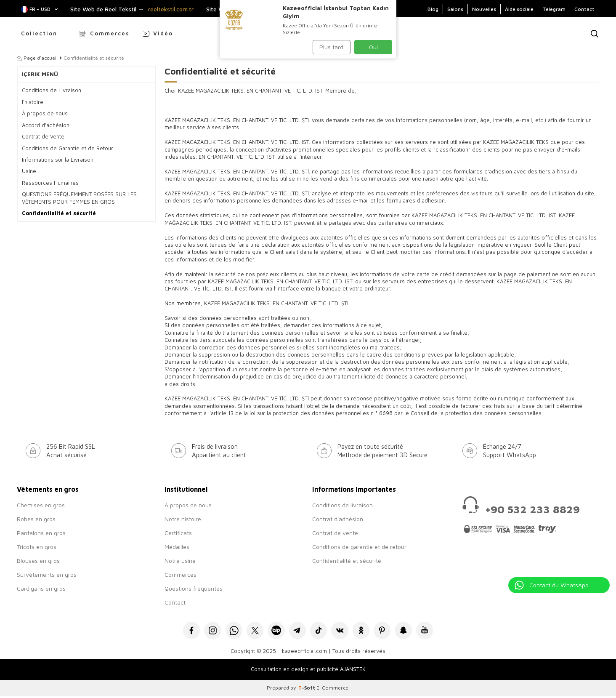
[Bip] (273, 631)
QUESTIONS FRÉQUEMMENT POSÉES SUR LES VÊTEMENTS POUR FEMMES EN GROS (79, 198)
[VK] (343, 631)
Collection (39, 33)
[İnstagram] (204, 631)
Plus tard (331, 47)
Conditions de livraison (343, 505)
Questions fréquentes (194, 588)
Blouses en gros (38, 561)
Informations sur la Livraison (58, 160)
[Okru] (366, 631)
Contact (584, 9)
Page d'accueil (37, 58)
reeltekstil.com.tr (171, 9)
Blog (433, 9)
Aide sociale (519, 9)
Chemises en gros (41, 505)
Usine (29, 171)
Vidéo (163, 33)
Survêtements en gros (47, 574)
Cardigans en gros (41, 588)
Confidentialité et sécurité (59, 213)
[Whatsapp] (227, 631)
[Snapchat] (412, 631)
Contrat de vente (335, 533)
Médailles (177, 547)
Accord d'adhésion (46, 125)
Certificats (178, 533)
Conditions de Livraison (52, 90)
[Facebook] (181, 631)
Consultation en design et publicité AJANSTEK (308, 671)
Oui (373, 47)
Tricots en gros (37, 547)
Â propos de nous (45, 113)
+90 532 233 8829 (532, 509)
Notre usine (180, 561)
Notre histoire (183, 519)
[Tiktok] (320, 631)
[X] (250, 631)
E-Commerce (332, 690)
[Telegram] (296, 631)
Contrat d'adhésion (338, 519)
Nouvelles (484, 9)
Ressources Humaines (50, 183)
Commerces (110, 33)
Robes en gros (36, 519)
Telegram (554, 9)
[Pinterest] (389, 631)
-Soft (307, 690)
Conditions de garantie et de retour (359, 547)
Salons (455, 9)
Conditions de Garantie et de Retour (68, 148)
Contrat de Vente (43, 136)
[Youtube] (435, 631)
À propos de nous (188, 505)
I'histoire (33, 102)
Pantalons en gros (41, 533)
